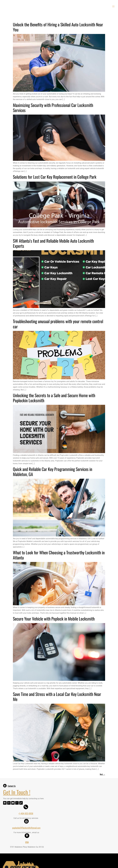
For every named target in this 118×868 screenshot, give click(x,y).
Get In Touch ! (17, 793)
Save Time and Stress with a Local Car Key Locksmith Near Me (57, 697)
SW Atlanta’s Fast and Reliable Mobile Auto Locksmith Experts (53, 244)
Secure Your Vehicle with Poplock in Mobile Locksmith (54, 619)
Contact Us (12, 787)
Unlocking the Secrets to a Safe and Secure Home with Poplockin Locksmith (54, 398)
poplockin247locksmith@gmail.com (80, 797)
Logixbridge (94, 863)
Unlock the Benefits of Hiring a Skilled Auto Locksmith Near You (58, 28)
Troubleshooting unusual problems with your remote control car (58, 325)
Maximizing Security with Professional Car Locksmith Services (53, 108)
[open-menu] (114, 7)
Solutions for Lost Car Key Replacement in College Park (55, 178)
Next (102, 775)
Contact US (88, 849)
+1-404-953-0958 (53, 797)
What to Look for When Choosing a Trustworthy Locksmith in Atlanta (59, 556)
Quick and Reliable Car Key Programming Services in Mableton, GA (53, 472)
